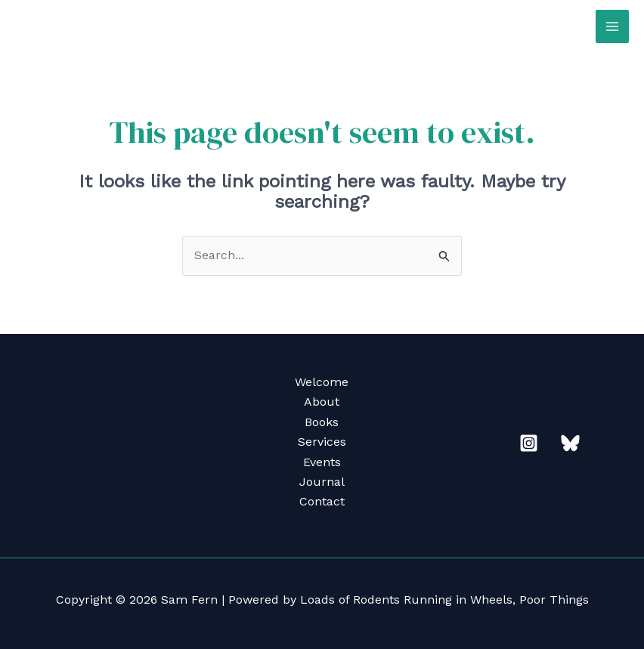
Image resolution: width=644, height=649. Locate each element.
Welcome (322, 382)
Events (322, 462)
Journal (322, 482)
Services (322, 442)
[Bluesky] (570, 443)
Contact (322, 501)
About (322, 402)
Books (322, 422)
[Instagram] (529, 443)
